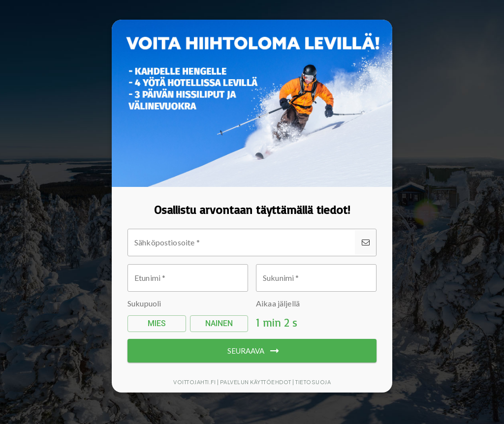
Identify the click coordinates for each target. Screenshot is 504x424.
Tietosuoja (313, 382)
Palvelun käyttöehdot (256, 382)
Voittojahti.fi (194, 382)
